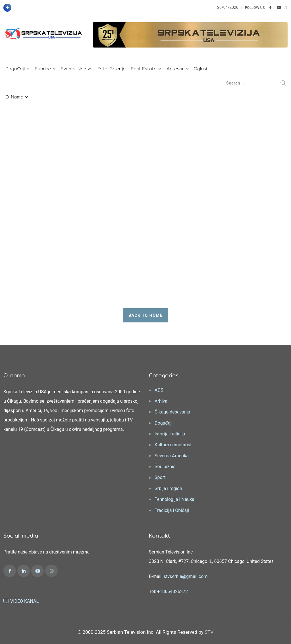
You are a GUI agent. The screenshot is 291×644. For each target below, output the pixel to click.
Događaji (15, 69)
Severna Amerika (172, 456)
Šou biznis (165, 467)
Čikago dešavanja (172, 412)
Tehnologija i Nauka (174, 499)
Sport (160, 477)
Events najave (77, 69)
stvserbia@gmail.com (186, 576)
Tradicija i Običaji (172, 510)
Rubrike (43, 69)
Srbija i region (168, 488)
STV (209, 632)
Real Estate (144, 69)
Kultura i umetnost (173, 445)
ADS (159, 390)
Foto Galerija (112, 69)
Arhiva (161, 401)
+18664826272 (172, 591)
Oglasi (200, 69)
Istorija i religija (170, 434)
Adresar (175, 69)
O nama (14, 97)
